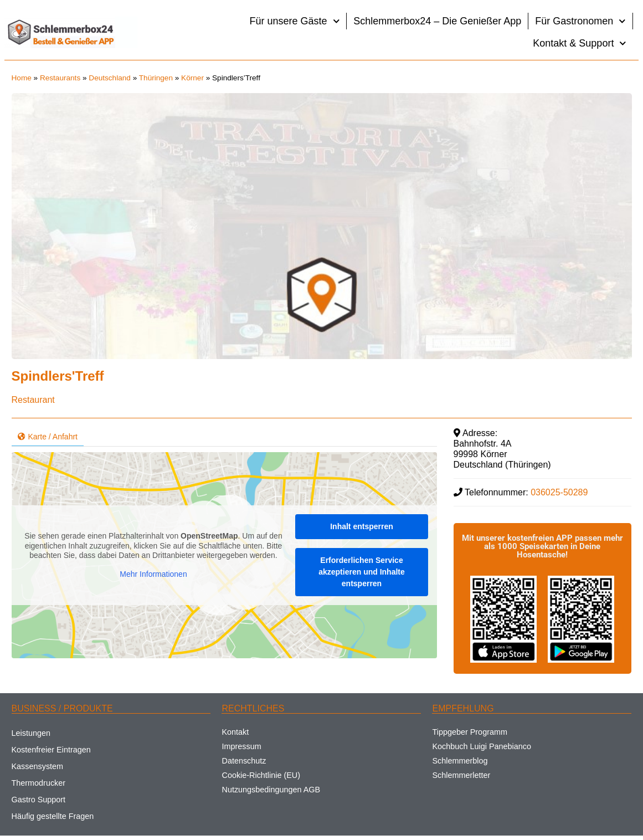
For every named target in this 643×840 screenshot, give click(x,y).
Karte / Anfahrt (48, 437)
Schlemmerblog (460, 761)
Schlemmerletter (461, 775)
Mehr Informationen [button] (153, 574)
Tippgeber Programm (469, 732)
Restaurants (60, 78)
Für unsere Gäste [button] (295, 21)
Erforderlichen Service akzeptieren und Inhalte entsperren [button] (362, 572)
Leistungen (31, 733)
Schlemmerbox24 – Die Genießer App (437, 21)
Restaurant (33, 400)
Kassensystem (38, 766)
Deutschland (110, 78)
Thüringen (156, 78)
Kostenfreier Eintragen (51, 750)
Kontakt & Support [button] (580, 43)
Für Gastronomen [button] (580, 21)
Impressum (241, 746)
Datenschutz (244, 761)
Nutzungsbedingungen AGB (271, 790)
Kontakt (235, 732)
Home (22, 78)
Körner (192, 78)
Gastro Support (39, 800)
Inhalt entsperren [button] (362, 526)
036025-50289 (559, 492)
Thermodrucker (39, 783)
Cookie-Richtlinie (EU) (261, 775)
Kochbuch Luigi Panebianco (481, 746)
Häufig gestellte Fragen (53, 816)
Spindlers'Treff (58, 376)
